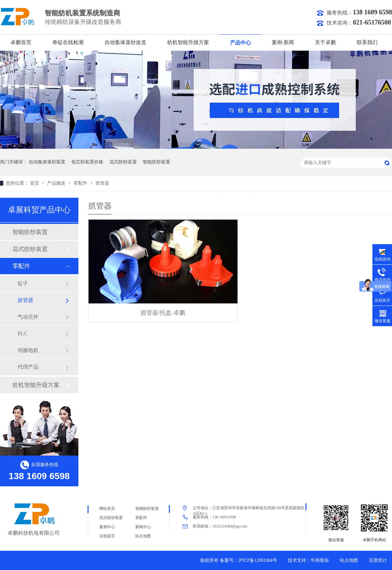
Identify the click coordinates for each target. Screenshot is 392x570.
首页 (35, 183)
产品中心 (240, 43)
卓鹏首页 (21, 42)
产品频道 (57, 183)
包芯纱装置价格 (87, 162)
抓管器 (102, 183)
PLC (22, 334)
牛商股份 (320, 560)
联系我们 (367, 42)
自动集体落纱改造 (125, 42)
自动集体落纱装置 (47, 162)
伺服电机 (28, 350)
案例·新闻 (283, 42)
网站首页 (107, 509)
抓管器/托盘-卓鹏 (163, 313)
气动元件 (28, 317)
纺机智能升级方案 (188, 42)
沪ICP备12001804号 (258, 560)
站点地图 (143, 536)
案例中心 (107, 527)
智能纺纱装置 (156, 162)
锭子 (23, 284)
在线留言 (107, 536)
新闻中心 (143, 527)
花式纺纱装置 (123, 162)
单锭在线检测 (68, 42)
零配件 (81, 183)
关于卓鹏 (325, 42)
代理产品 (28, 367)
